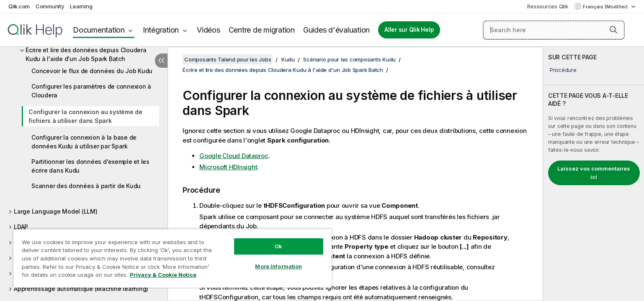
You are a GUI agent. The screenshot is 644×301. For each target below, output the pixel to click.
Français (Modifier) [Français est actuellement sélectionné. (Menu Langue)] (606, 7)
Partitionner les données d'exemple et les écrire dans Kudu (90, 166)
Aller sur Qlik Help (409, 30)
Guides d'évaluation (336, 30)
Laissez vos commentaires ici (594, 173)
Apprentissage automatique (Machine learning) (81, 289)
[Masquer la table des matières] (161, 61)
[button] (613, 30)
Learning (81, 6)
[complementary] (594, 174)
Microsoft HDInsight (228, 167)
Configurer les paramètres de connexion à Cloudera (91, 91)
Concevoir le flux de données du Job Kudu (92, 71)
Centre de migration (262, 30)
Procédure (563, 70)
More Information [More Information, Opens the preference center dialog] (278, 266)
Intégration (161, 30)
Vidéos (209, 30)
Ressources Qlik (547, 6)
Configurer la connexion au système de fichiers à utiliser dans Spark (85, 116)
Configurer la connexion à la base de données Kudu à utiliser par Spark (84, 142)
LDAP (21, 227)
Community (50, 6)
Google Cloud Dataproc (234, 156)
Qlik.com (19, 6)
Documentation (99, 30)
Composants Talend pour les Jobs (228, 59)
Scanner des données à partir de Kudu (86, 186)
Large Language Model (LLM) (56, 211)
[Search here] (554, 30)
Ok (278, 246)
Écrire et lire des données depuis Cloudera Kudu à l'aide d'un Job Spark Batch (86, 54)
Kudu (288, 59)
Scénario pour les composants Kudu (349, 59)
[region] (173, 258)
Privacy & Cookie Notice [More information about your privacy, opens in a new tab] (163, 275)
